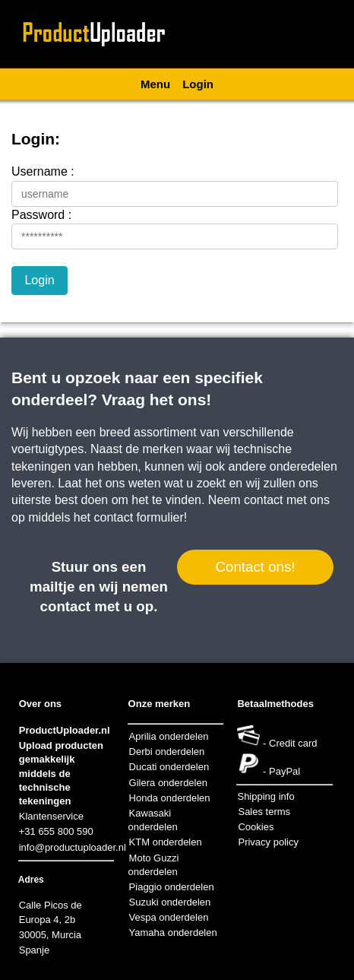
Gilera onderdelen (168, 783)
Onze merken (160, 704)
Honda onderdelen (170, 798)
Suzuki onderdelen (170, 902)
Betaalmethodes (275, 704)
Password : (41, 215)
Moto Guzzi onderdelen (154, 865)
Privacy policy (268, 842)
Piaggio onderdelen (172, 887)
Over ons (40, 704)
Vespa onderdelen (169, 917)
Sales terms (264, 812)
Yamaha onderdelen (173, 932)
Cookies (256, 827)
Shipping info (265, 796)
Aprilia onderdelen (169, 736)
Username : (43, 171)
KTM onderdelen (166, 842)
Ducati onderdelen (169, 767)
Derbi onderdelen (167, 752)
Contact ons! (255, 567)
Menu (155, 84)
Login (198, 84)
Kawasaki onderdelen (153, 820)
